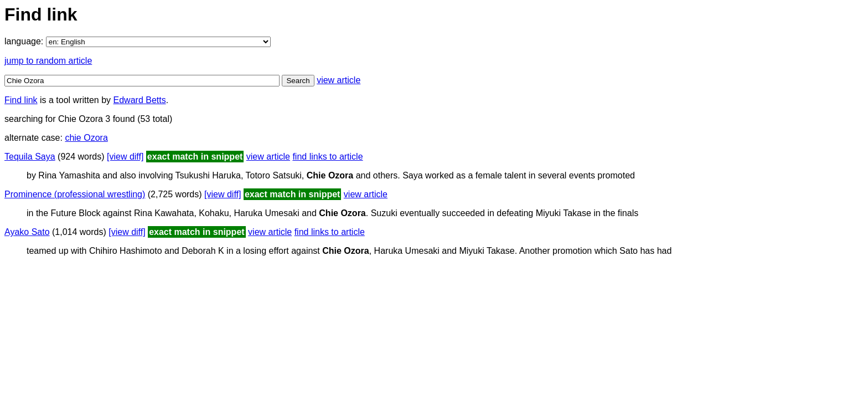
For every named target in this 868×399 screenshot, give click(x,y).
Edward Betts (140, 100)
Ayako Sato (27, 232)
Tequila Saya (30, 157)
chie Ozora (86, 138)
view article (339, 80)
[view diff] (125, 157)
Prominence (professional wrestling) (75, 194)
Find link (21, 100)
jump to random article (48, 61)
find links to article (327, 157)
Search (298, 81)
